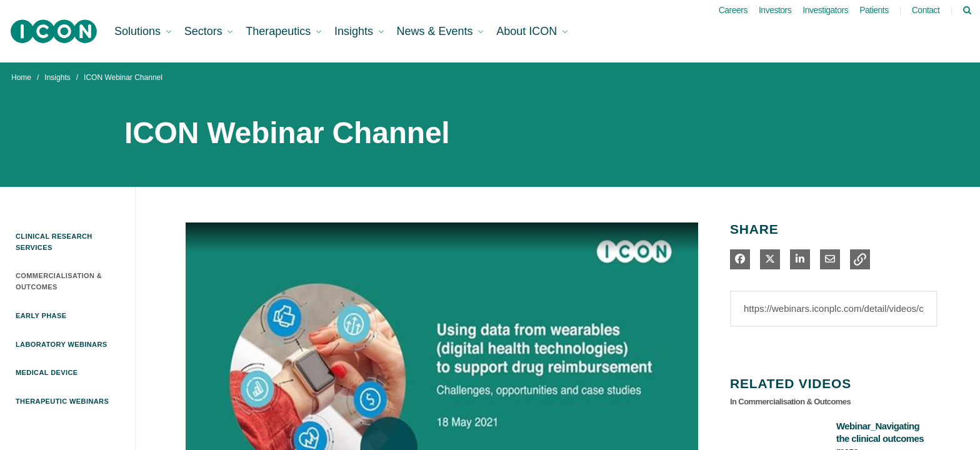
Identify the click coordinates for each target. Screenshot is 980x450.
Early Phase (41, 316)
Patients (874, 10)
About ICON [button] (528, 31)
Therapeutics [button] (280, 31)
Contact (926, 10)
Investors (775, 10)
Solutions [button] (139, 31)
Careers (733, 10)
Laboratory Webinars (62, 344)
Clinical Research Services (54, 242)
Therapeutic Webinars (62, 401)
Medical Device (47, 372)
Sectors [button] (205, 31)
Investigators (825, 10)
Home (21, 77)
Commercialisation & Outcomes (59, 281)
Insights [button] (355, 31)
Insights (57, 77)
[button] (860, 259)
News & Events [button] (437, 31)
